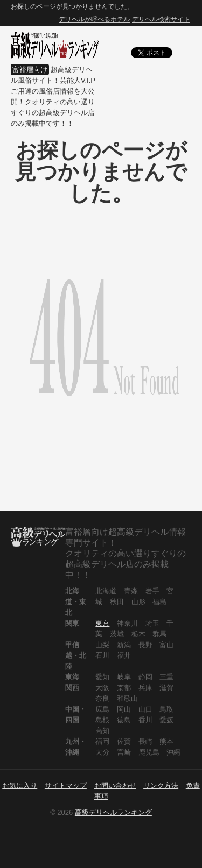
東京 (102, 623)
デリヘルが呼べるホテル (94, 19)
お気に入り (20, 785)
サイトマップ (66, 785)
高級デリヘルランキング (113, 812)
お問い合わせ (115, 785)
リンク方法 (161, 785)
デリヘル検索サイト (161, 19)
